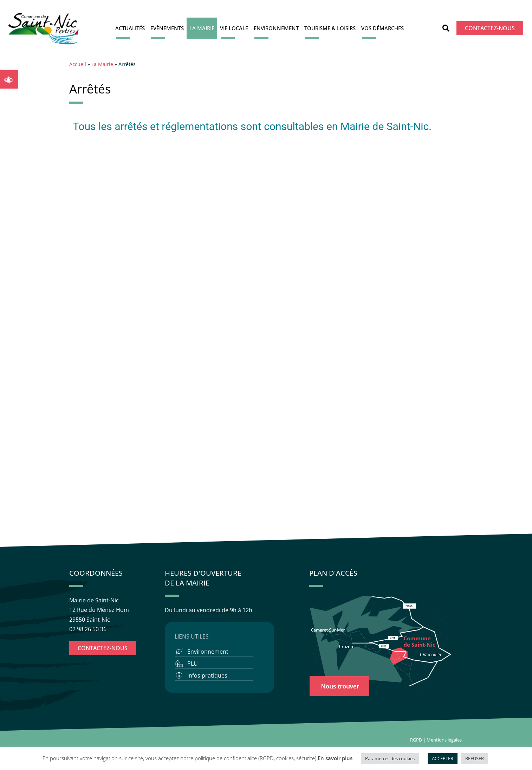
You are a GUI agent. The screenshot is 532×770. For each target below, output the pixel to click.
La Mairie (202, 28)
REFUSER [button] (475, 758)
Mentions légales (445, 740)
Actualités (130, 28)
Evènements (167, 28)
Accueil (78, 64)
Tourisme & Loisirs (330, 28)
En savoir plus (335, 758)
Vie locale (234, 28)
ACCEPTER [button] (443, 758)
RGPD (416, 740)
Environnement (276, 28)
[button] (9, 79)
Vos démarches (382, 28)
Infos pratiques (207, 675)
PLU (193, 664)
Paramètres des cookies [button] (390, 758)
